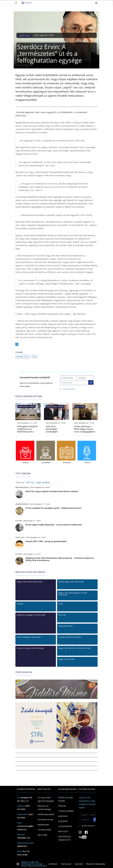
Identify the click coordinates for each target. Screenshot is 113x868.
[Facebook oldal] (88, 833)
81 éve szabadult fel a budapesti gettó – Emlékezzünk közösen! (53, 508)
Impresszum (66, 864)
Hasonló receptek (24, 696)
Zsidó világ (24, 36)
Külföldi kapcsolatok (46, 814)
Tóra (34, 357)
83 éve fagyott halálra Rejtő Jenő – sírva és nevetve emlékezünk (54, 525)
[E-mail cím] (74, 383)
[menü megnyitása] (16, 3)
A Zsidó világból (66, 811)
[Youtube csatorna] (84, 838)
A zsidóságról (65, 826)
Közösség (63, 821)
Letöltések (53, 864)
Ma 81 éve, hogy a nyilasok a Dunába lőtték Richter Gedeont (52, 491)
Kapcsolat (63, 831)
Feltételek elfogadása (69, 389)
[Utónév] (85, 378)
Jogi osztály (42, 835)
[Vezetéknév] (68, 378)
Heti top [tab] (30, 482)
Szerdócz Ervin (22, 357)
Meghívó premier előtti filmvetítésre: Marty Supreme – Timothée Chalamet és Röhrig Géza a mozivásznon (60, 559)
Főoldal (62, 806)
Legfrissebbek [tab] (43, 482)
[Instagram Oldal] (82, 833)
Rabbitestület (43, 825)
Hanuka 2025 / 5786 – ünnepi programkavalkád (46, 541)
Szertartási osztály (45, 820)
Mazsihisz (63, 816)
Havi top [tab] (20, 482)
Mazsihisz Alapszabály (96, 864)
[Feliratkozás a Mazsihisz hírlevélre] (91, 382)
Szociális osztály (44, 830)
